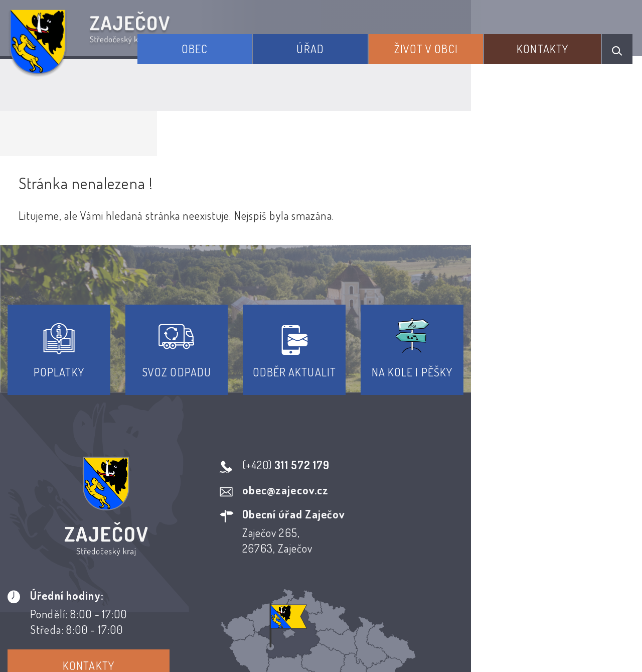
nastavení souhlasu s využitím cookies (546, 646)
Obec (243, 44)
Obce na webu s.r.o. (481, 630)
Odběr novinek (358, 581)
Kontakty (551, 44)
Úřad (346, 44)
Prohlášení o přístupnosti (248, 581)
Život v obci (448, 44)
